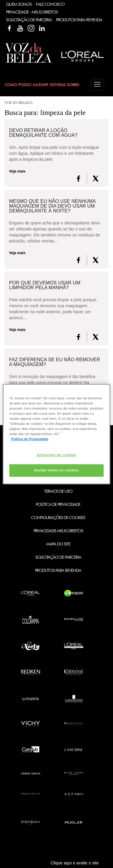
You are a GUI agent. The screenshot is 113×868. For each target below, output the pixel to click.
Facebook (9, 28)
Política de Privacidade (58, 504)
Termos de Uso (58, 491)
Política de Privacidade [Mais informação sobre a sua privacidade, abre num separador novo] (30, 439)
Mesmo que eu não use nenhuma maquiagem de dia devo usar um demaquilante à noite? (52, 206)
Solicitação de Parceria (29, 20)
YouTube (20, 28)
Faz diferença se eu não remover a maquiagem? (55, 362)
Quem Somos (19, 4)
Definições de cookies (56, 455)
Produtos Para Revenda (79, 20)
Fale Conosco (50, 4)
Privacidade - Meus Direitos (32, 12)
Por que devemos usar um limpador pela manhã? (45, 285)
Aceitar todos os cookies (56, 470)
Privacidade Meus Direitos (58, 531)
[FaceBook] (78, 179)
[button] (97, 85)
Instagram (31, 28)
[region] (56, 434)
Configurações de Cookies (58, 518)
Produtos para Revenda (58, 570)
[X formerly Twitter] (96, 179)
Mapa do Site (58, 544)
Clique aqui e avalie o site (75, 863)
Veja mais (17, 171)
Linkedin (42, 28)
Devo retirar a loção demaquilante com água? (43, 133)
